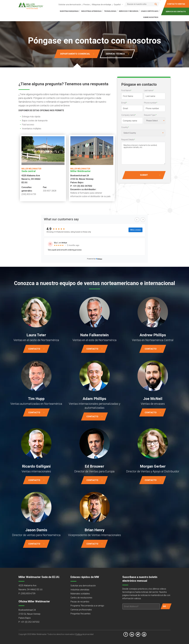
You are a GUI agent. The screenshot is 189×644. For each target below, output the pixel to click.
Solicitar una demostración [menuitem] (70, 5)
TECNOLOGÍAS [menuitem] (110, 11)
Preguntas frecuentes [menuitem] (81, 614)
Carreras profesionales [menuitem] (81, 610)
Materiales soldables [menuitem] (80, 594)
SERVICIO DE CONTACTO (176, 12)
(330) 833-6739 (29, 194)
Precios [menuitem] (87, 5)
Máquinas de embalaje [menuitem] (102, 5)
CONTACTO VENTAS (176, 4)
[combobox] (118, 4)
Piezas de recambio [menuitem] (80, 602)
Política (79, 634)
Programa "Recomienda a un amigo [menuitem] (87, 606)
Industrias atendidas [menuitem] (80, 590)
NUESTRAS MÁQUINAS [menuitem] (69, 11)
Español (117, 5)
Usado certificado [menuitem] (150, 11)
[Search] (142, 4)
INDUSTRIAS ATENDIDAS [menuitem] (91, 11)
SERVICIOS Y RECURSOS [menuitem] (128, 11)
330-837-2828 (50, 191)
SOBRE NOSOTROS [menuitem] (151, 17)
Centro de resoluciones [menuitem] (81, 598)
